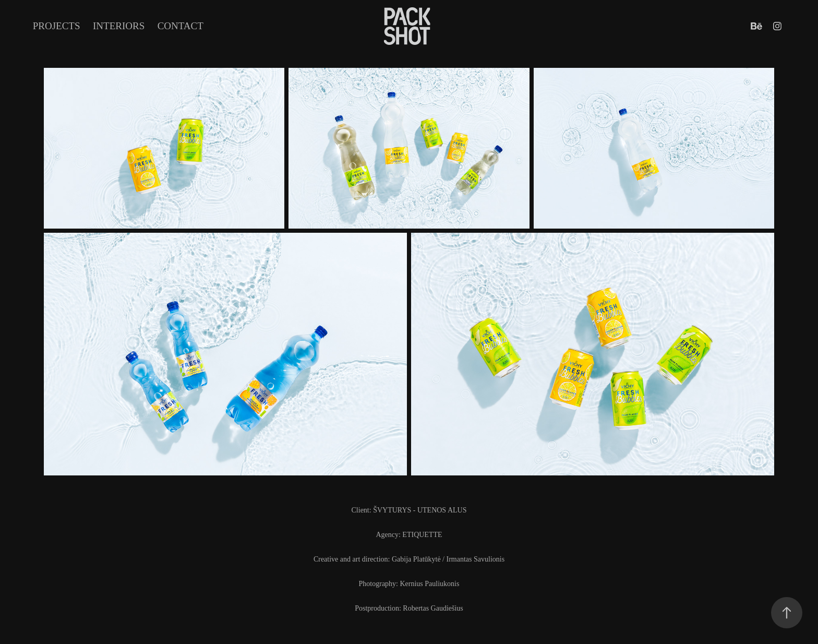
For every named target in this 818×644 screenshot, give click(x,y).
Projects (57, 26)
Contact (181, 26)
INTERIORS (119, 26)
